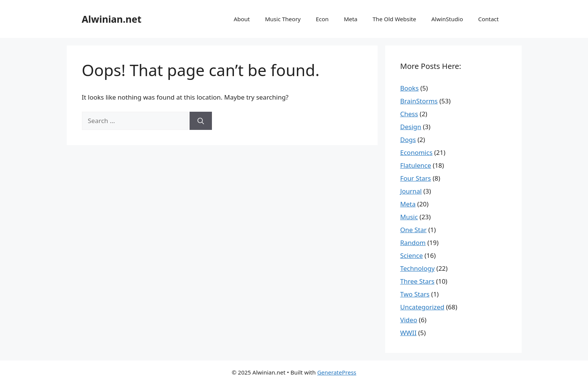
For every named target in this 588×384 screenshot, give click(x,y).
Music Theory (283, 19)
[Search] (201, 121)
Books (410, 88)
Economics (416, 152)
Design (411, 127)
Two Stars (415, 294)
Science (412, 255)
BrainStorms (419, 101)
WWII (408, 333)
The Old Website (394, 19)
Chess (409, 114)
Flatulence (416, 165)
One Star (414, 230)
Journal (411, 191)
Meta (351, 19)
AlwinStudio (447, 19)
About (242, 19)
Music (409, 217)
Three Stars (417, 281)
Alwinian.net (112, 19)
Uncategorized (423, 307)
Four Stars (416, 178)
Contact (488, 19)
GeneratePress (337, 372)
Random (413, 243)
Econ (322, 19)
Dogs (408, 140)
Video (409, 320)
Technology (418, 268)
